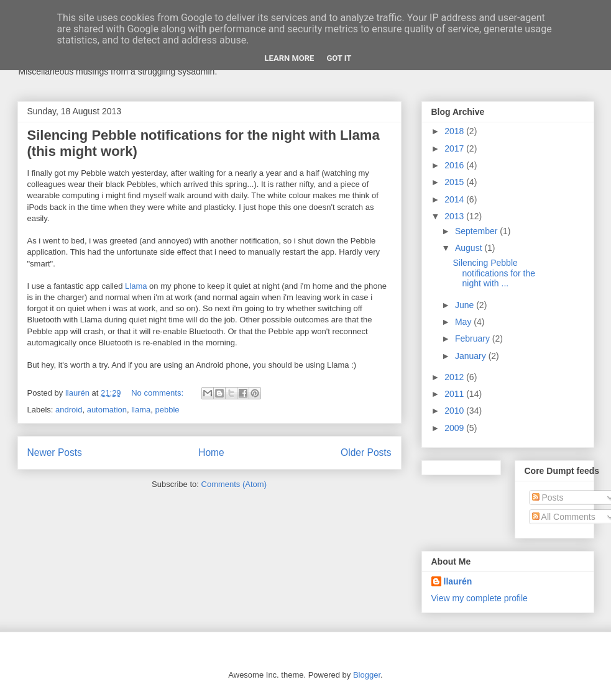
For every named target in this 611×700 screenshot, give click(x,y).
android (69, 410)
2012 (455, 377)
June (466, 305)
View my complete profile (480, 598)
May (464, 322)
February (474, 339)
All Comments (564, 517)
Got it (339, 58)
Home (211, 452)
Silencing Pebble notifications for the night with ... (494, 273)
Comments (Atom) (234, 484)
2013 (455, 216)
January (472, 356)
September (477, 231)
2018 (455, 131)
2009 (455, 428)
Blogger (367, 675)
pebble (168, 410)
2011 (455, 394)
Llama (136, 286)
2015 (455, 182)
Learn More (290, 58)
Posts (548, 498)
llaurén (458, 581)
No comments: (158, 393)
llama (141, 410)
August (470, 248)
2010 (455, 411)
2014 (455, 199)
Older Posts (366, 452)
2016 (455, 165)
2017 (455, 148)
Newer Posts (55, 452)
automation (107, 410)
